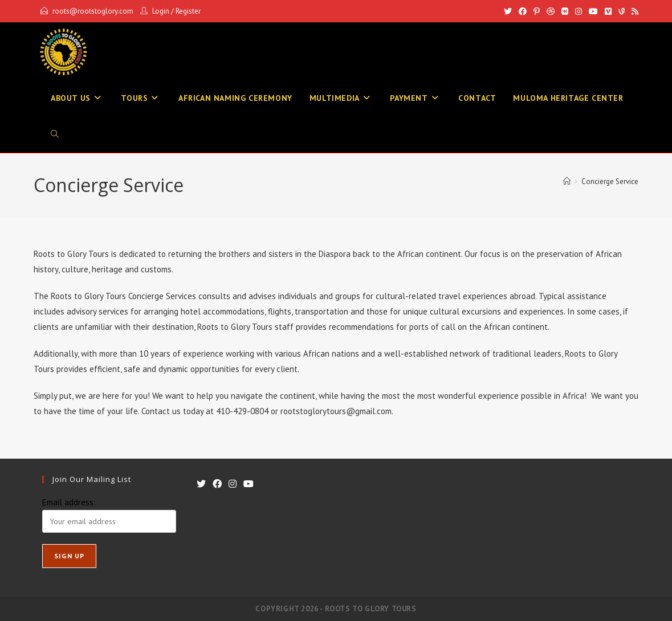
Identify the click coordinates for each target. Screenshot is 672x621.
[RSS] (633, 11)
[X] (508, 11)
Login (161, 11)
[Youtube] (593, 11)
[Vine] (622, 11)
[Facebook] (523, 11)
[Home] (567, 181)
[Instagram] (579, 11)
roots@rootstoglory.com (93, 11)
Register (188, 11)
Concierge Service (610, 181)
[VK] (565, 11)
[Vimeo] (608, 11)
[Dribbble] (551, 11)
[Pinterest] (537, 11)
